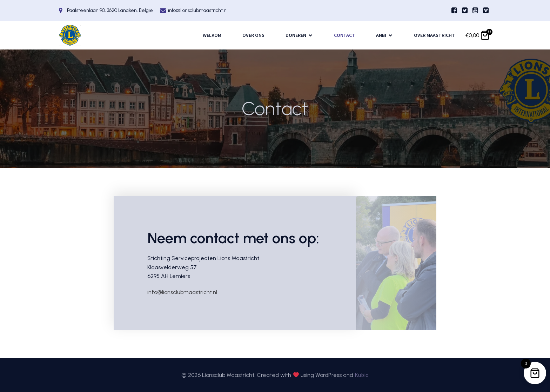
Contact (344, 35)
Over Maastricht (434, 35)
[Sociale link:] (454, 11)
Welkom (212, 35)
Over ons (253, 35)
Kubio (362, 375)
